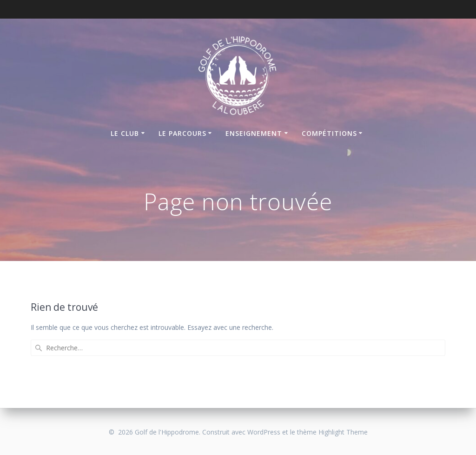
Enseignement (254, 133)
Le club (125, 133)
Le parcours (182, 133)
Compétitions (329, 133)
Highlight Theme (343, 432)
